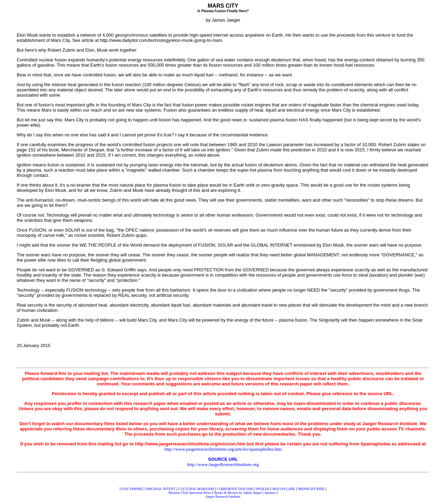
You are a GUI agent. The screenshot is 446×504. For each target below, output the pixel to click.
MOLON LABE (284, 489)
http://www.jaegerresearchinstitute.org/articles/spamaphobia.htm (223, 449)
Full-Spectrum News (197, 493)
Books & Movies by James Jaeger (238, 493)
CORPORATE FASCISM (235, 489)
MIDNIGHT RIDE (311, 489)
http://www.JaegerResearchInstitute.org (223, 464)
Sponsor (270, 493)
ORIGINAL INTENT (160, 489)
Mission (174, 493)
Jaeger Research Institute (223, 497)
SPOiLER (262, 489)
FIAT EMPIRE (132, 489)
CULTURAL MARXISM (196, 489)
